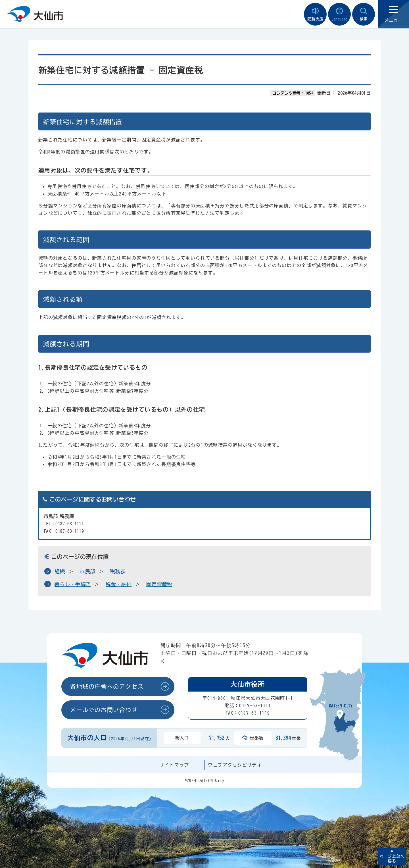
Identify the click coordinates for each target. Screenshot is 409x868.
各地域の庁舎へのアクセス (107, 686)
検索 (364, 14)
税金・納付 (119, 584)
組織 (60, 571)
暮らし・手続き (73, 584)
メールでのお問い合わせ (104, 710)
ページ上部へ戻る (392, 859)
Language (339, 14)
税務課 (118, 571)
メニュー (393, 14)
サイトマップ (174, 765)
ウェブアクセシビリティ (235, 765)
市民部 (87, 571)
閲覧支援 (315, 14)
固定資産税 (159, 584)
